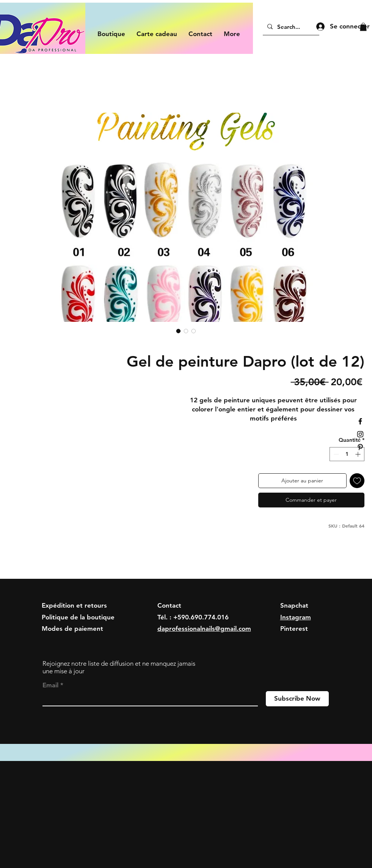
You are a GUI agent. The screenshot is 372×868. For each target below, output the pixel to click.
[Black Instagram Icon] (360, 434)
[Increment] (359, 454)
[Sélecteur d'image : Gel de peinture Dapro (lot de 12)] (179, 331)
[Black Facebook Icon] (360, 421)
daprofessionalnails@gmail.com (204, 629)
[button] (363, 27)
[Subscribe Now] (297, 699)
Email (50, 685)
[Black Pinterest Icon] (360, 447)
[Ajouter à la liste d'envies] (357, 481)
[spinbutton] (347, 454)
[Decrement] (335, 454)
